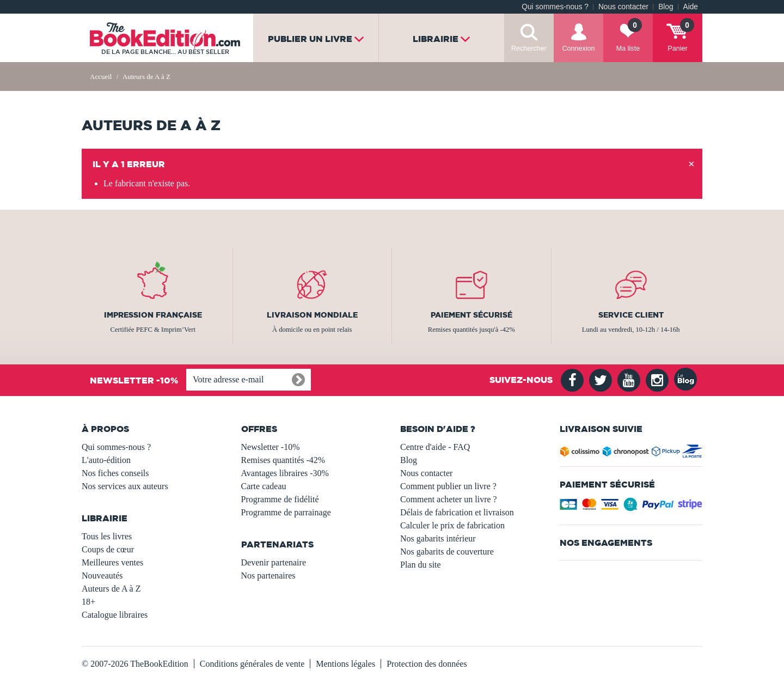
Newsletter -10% (271, 447)
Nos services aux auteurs (125, 486)
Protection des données (427, 664)
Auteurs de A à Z (111, 589)
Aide (691, 7)
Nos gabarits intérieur (438, 538)
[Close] (691, 164)
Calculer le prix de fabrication (452, 525)
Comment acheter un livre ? (449, 499)
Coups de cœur (108, 549)
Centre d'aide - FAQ (435, 447)
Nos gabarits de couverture (447, 552)
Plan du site (421, 565)
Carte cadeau (264, 486)
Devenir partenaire (274, 562)
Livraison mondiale (312, 315)
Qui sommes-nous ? (555, 7)
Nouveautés (102, 576)
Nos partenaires (268, 576)
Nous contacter (623, 7)
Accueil (101, 77)
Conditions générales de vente (252, 664)
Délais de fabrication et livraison (457, 512)
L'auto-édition (106, 460)
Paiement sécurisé (471, 315)
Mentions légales (345, 664)
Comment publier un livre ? (448, 486)
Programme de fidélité (280, 499)
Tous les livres (107, 536)
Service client (631, 315)
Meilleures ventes (112, 562)
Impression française (153, 315)
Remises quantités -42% (283, 460)
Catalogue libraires (115, 615)
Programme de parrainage (286, 512)
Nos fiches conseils (115, 473)
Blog (666, 7)
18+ (88, 602)
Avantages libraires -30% (285, 473)
